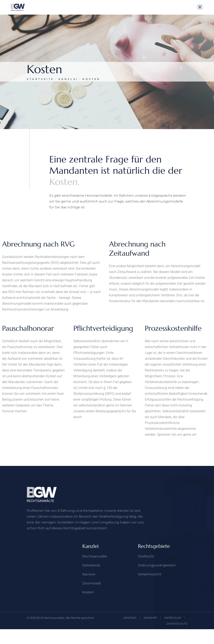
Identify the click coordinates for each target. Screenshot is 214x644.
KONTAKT (130, 618)
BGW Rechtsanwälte (50, 618)
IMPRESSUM (173, 618)
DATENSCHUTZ (177, 624)
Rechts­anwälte (95, 556)
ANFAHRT (150, 618)
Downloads (92, 583)
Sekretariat (91, 565)
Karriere (89, 574)
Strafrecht (146, 556)
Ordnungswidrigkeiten (157, 565)
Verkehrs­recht (150, 574)
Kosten (88, 592)
